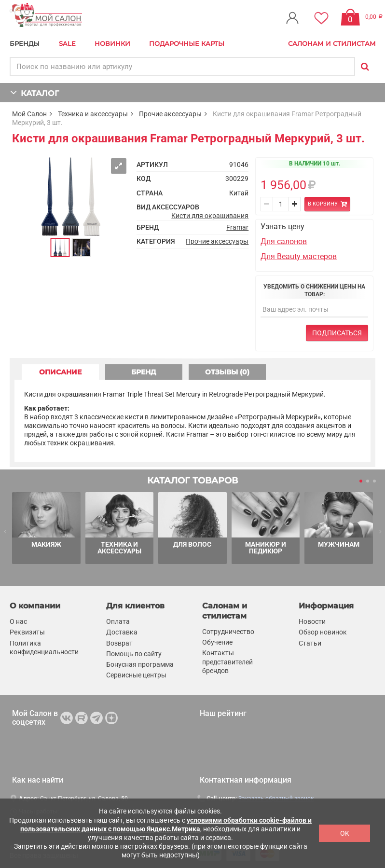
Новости (312, 621)
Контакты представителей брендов (227, 661)
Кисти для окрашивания (210, 216)
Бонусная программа (140, 664)
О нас (18, 621)
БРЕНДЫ (25, 43)
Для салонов (284, 241)
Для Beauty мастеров (299, 256)
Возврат (119, 643)
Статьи (310, 643)
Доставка (122, 632)
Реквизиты (27, 632)
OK (345, 833)
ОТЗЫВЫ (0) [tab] (227, 372)
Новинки (112, 43)
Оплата (118, 621)
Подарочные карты (187, 43)
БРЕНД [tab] (144, 372)
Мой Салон (29, 114)
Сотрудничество (228, 632)
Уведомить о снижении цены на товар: (314, 290)
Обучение (217, 642)
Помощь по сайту (134, 654)
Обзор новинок (323, 632)
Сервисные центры (136, 675)
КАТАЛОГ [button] (34, 92)
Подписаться (337, 333)
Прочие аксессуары (170, 114)
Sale (67, 43)
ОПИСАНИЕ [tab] (60, 372)
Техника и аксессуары (93, 114)
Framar (237, 227)
